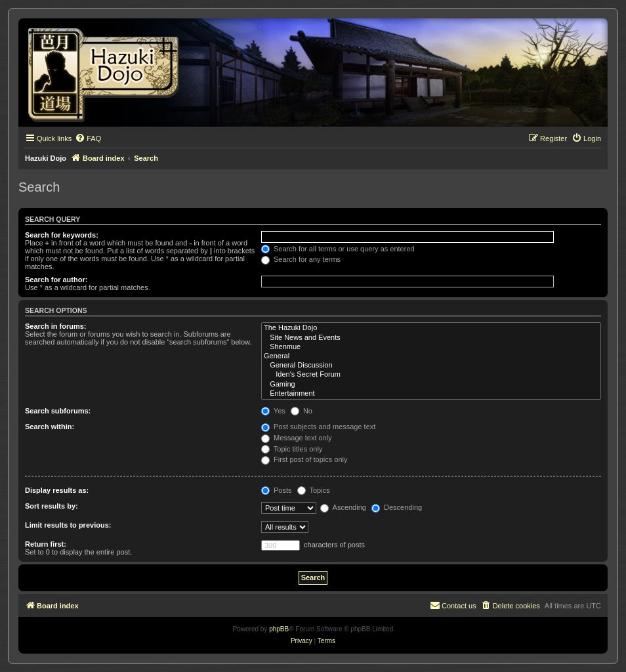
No (302, 411)
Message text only (297, 438)
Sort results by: (52, 506)
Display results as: (57, 490)
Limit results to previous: (68, 525)
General (431, 356)
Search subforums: (58, 411)
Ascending (343, 507)
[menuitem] (88, 138)
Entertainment (431, 394)
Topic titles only (292, 449)
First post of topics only (304, 459)
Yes (273, 411)
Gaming (431, 385)
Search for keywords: (62, 235)
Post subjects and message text (318, 427)
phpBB (279, 629)
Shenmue (431, 347)
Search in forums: (56, 326)
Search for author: (56, 280)
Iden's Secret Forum (431, 375)
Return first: (46, 544)
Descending (397, 507)
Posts (277, 490)
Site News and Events (431, 338)
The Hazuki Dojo (431, 328)
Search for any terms (301, 259)
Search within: (50, 427)
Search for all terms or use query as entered (338, 249)
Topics (314, 490)
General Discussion (431, 366)
